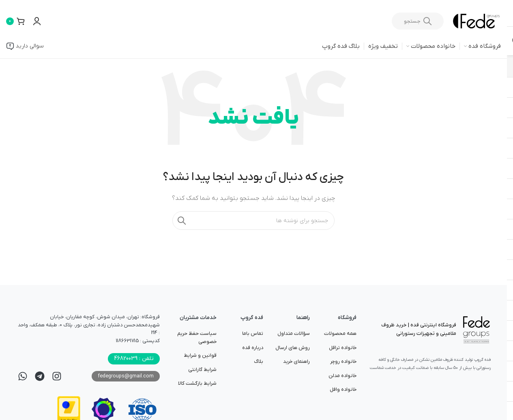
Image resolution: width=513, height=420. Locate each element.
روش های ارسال (293, 348)
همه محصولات (340, 334)
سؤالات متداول (294, 334)
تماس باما (253, 334)
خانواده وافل (343, 390)
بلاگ (259, 362)
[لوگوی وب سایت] (476, 21)
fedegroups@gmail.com (126, 376)
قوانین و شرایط (200, 356)
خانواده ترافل (343, 348)
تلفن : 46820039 (134, 359)
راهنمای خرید (296, 362)
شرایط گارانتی (202, 370)
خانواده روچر (343, 362)
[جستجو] (418, 21)
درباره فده (253, 348)
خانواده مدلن (342, 376)
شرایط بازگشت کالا (197, 384)
